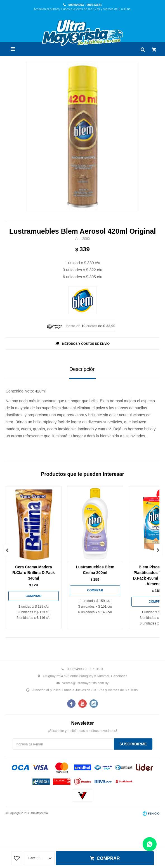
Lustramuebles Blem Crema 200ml (95, 570)
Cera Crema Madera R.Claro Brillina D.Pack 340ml (34, 573)
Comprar (108, 858)
